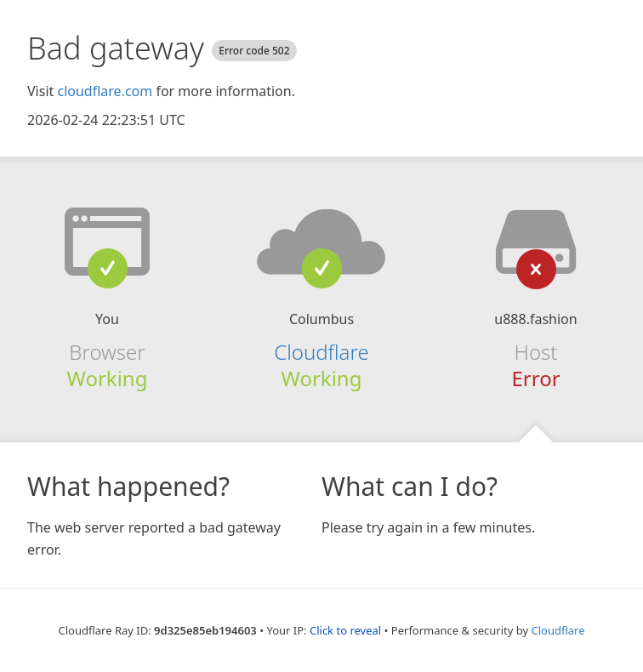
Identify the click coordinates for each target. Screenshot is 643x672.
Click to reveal (345, 630)
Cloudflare (321, 352)
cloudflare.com (105, 91)
